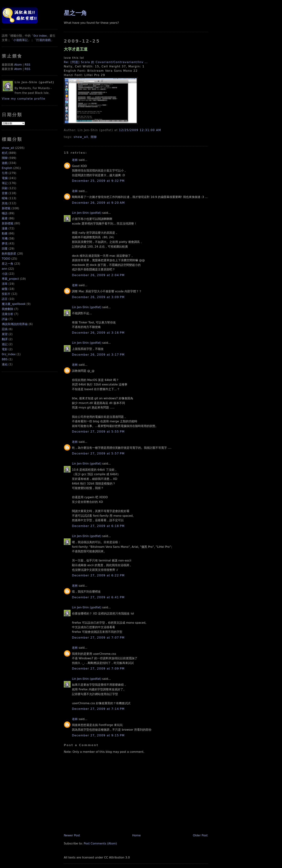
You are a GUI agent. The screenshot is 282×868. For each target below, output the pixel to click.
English (7, 168)
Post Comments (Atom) (100, 843)
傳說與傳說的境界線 (15, 324)
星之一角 (8, 264)
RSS (27, 65)
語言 (5, 299)
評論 (5, 319)
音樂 (5, 193)
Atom (18, 65)
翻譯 (5, 339)
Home (136, 835)
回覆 (5, 249)
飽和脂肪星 (9, 254)
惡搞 (5, 329)
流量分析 (8, 314)
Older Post (200, 835)
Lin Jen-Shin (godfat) (87, 213)
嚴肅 (5, 218)
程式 (5, 153)
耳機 (5, 238)
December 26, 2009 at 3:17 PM (98, 355)
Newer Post (72, 835)
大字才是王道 (76, 49)
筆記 (5, 183)
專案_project (10, 279)
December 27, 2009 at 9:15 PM (98, 735)
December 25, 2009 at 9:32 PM (98, 181)
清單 (5, 284)
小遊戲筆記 (21, 40)
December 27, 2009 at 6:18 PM (98, 526)
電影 (5, 349)
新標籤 (6, 208)
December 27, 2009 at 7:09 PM (98, 669)
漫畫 (5, 228)
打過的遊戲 (44, 40)
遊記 (5, 344)
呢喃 (5, 198)
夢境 (5, 244)
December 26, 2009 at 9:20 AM (98, 203)
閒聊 (5, 158)
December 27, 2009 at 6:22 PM (98, 575)
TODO (6, 259)
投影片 (6, 294)
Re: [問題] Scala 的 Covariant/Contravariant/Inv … (106, 62)
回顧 (5, 188)
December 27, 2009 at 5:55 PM (98, 432)
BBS (5, 359)
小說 (5, 274)
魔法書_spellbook (14, 304)
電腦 (5, 178)
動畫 (5, 233)
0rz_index (9, 354)
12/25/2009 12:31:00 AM (140, 130)
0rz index (40, 36)
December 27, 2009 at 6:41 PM (98, 597)
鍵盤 (5, 289)
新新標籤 (8, 223)
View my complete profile (24, 99)
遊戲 (5, 163)
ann (4, 269)
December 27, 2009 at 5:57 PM (98, 454)
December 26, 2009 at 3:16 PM (98, 333)
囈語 (5, 213)
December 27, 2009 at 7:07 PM (98, 638)
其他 (5, 203)
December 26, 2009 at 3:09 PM (98, 297)
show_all (8, 148)
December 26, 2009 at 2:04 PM (98, 275)
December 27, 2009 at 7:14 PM (98, 709)
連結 (5, 364)
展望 (5, 334)
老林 (75, 160)
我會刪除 (8, 309)
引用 (5, 173)
